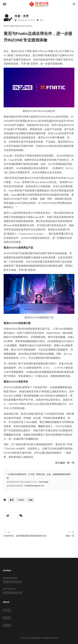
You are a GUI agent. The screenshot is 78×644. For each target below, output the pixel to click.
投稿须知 (7, 625)
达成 (30, 500)
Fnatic (21, 500)
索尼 (12, 500)
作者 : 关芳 (22, 16)
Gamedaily (44, 482)
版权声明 (7, 617)
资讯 (40, 20)
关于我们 (7, 610)
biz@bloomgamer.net (34, 486)
